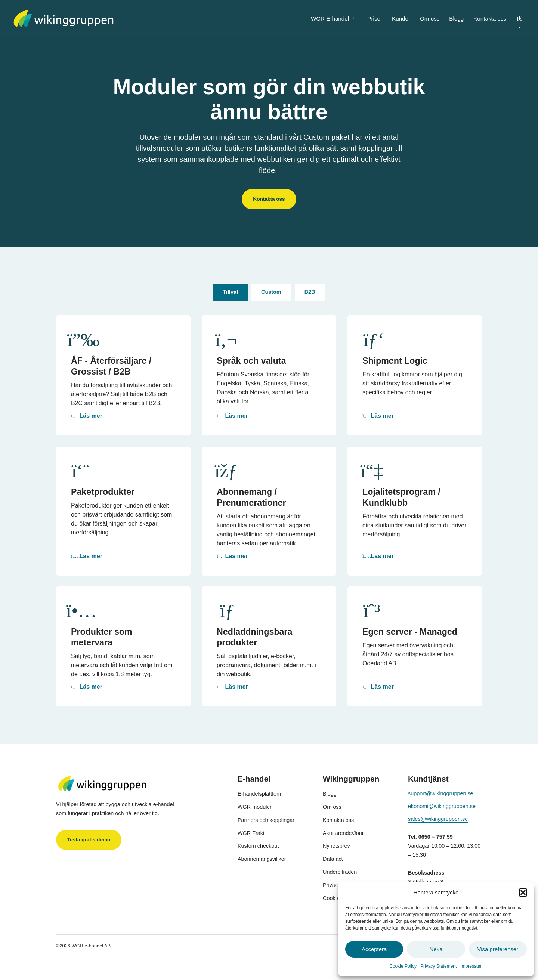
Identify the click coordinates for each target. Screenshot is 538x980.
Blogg (456, 19)
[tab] (231, 292)
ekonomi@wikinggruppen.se (442, 806)
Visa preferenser (498, 949)
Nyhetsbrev (336, 846)
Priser (375, 19)
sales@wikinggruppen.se (438, 819)
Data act (333, 859)
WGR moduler (255, 807)
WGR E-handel (334, 19)
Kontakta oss (490, 19)
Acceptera (374, 949)
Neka (436, 949)
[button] (523, 893)
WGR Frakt (251, 833)
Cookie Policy (403, 966)
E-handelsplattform (260, 794)
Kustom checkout (258, 846)
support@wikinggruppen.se (441, 793)
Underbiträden (340, 872)
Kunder (401, 19)
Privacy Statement (438, 966)
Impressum (471, 966)
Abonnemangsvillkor (262, 859)
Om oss (430, 19)
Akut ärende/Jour (343, 833)
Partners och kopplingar (266, 820)
